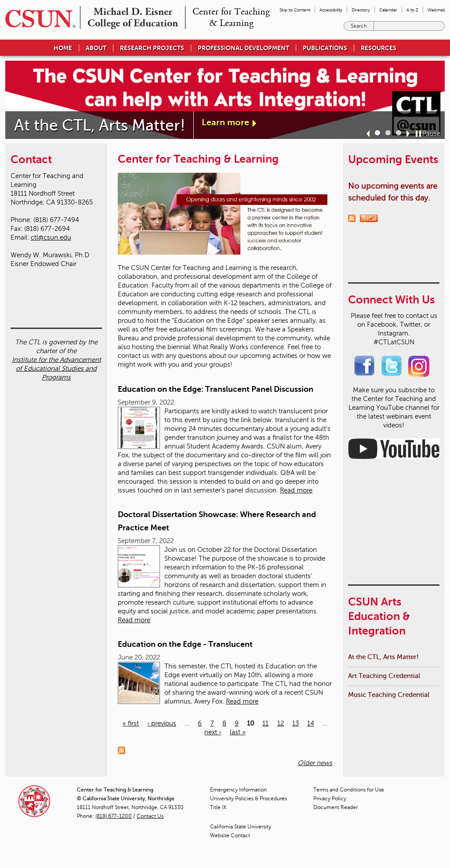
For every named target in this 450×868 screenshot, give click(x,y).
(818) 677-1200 (114, 816)
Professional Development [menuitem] (243, 48)
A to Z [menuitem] (412, 10)
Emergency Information (238, 790)
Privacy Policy (330, 799)
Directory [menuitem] (361, 10)
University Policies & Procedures (249, 799)
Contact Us (150, 816)
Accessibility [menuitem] (331, 10)
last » (238, 732)
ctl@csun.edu (51, 237)
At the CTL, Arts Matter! (383, 493)
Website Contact (230, 835)
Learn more (225, 122)
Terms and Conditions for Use (349, 790)
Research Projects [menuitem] (152, 48)
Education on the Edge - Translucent (185, 644)
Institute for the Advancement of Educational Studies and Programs (56, 327)
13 (296, 723)
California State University (241, 827)
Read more (296, 490)
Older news (315, 763)
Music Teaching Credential (389, 531)
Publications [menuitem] (325, 48)
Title (218, 807)
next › (213, 732)
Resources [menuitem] (379, 48)
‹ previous (162, 723)
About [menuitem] (96, 48)
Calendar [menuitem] (388, 10)
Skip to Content (295, 10)
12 (281, 723)
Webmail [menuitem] (436, 10)
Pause (431, 134)
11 (265, 723)
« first (131, 723)
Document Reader (336, 807)
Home (63, 48)
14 (311, 723)
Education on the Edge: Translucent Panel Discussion (216, 389)
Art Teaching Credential (384, 512)
